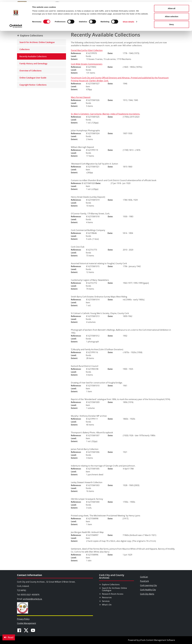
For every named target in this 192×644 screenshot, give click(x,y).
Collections (25, 49)
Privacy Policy (23, 619)
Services (106, 601)
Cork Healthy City (148, 590)
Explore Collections (111, 584)
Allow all (172, 6)
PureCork (144, 581)
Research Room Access (113, 594)
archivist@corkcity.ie (33, 599)
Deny (172, 22)
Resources (107, 597)
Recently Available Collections (33, 56)
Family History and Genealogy (33, 64)
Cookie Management (27, 623)
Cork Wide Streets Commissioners (87, 64)
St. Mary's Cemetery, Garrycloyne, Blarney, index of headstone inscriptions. (105, 114)
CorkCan (144, 577)
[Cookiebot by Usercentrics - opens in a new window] (16, 24)
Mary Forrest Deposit (81, 97)
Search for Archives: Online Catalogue (37, 42)
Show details (129, 20)
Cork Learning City (148, 585)
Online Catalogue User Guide (33, 78)
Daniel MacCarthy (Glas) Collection (87, 50)
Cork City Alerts (147, 594)
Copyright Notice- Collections (33, 85)
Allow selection (171, 14)
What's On (107, 605)
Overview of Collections (30, 71)
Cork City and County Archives (112, 576)
